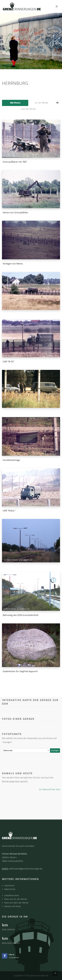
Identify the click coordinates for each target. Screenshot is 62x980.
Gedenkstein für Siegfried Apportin (20, 671)
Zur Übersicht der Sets (50, 789)
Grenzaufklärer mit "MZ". (15, 162)
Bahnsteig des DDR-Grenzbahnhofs (21, 615)
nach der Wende (28, 109)
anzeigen (55, 751)
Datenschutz (10, 889)
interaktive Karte (12, 895)
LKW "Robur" (9, 511)
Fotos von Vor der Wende (16, 899)
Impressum (9, 886)
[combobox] (26, 751)
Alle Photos (15, 103)
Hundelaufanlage (11, 460)
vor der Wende (41, 103)
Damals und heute (13, 906)
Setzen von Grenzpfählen (15, 212)
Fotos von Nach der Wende (16, 903)
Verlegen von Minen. (13, 264)
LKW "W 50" (8, 362)
